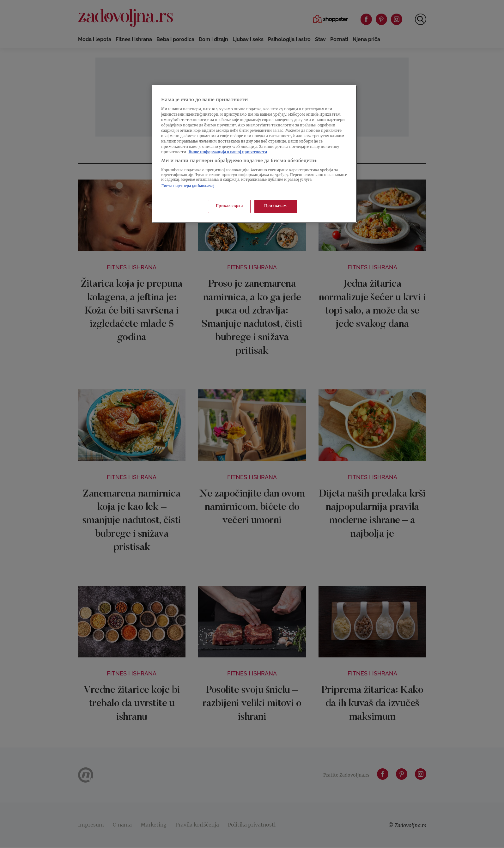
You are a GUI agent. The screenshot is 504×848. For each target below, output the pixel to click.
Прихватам (276, 206)
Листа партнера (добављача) (188, 186)
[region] (254, 154)
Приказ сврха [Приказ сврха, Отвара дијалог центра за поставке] (229, 206)
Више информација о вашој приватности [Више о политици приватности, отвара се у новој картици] (228, 153)
